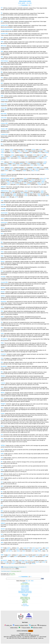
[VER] (20, 3)
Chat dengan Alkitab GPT (16, 571)
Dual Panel (25, 606)
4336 (33, 150)
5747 (43, 183)
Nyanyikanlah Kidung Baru (25, 591)
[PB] (30, 3)
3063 (12, 150)
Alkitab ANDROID (25, 584)
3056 (19, 151)
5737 (45, 178)
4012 (41, 150)
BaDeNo (25, 601)
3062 (26, 191)
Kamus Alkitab (25, 586)
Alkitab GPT (13, 575)
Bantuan (25, 604)
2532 (3, 152)
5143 (45, 151)
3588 (13, 178)
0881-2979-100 (13, 638)
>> (31, 5)
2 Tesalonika (24, 5)
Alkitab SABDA (12, 574)
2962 (26, 151)
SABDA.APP (25, 600)
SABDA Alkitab (14, 628)
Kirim (17, 569)
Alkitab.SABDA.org (25, 597)
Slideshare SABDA (37, 628)
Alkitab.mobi (25, 594)
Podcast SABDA (24, 628)
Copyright (25, 596)
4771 (17, 197)
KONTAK (19, 631)
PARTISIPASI (24, 631)
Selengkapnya (42, 625)
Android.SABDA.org (25, 599)
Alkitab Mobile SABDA (25, 1)
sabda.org (41, 638)
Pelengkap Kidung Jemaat (25, 593)
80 (24, 150)
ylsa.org (35, 638)
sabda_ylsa (8, 625)
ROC (32, 581)
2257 (3, 151)
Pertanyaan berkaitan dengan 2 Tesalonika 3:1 (15, 567)
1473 (32, 193)
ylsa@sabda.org (25, 638)
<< (19, 5)
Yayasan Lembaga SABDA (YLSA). (20, 635)
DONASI (31, 631)
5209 (47, 152)
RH (29, 581)
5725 (13, 183)
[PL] (28, 3)
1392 (13, 152)
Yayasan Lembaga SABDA (20, 625)
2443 (11, 151)
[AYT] (24, 3)
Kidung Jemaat (25, 590)
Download (25, 583)
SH (27, 581)
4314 (40, 152)
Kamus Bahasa (25, 587)
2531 (21, 152)
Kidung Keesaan (25, 589)
